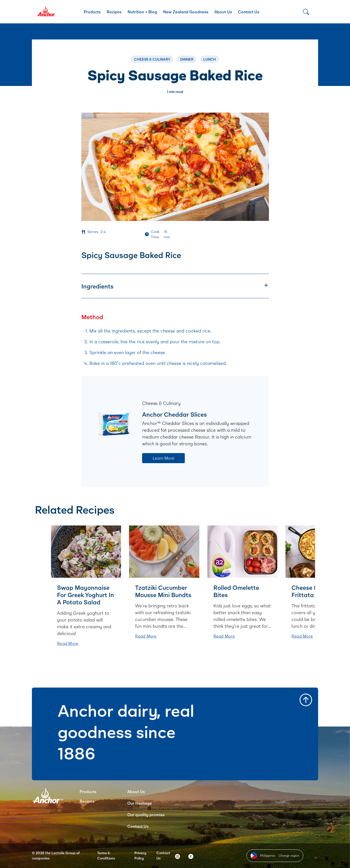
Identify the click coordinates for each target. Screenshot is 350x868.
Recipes (114, 12)
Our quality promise (146, 815)
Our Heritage (140, 803)
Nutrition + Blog (142, 12)
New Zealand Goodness (186, 12)
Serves (93, 232)
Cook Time (155, 234)
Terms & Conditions (106, 855)
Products (92, 12)
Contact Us (249, 12)
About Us (223, 12)
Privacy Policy (140, 855)
